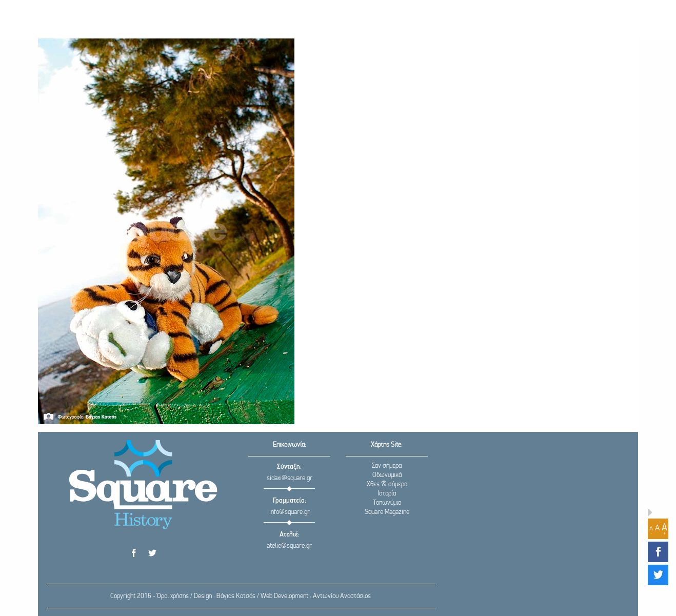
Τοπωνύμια (387, 503)
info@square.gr (290, 512)
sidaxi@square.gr (290, 478)
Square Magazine (387, 512)
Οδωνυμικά (387, 475)
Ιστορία (387, 494)
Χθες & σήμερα (387, 484)
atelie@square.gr (289, 546)
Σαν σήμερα (387, 466)
